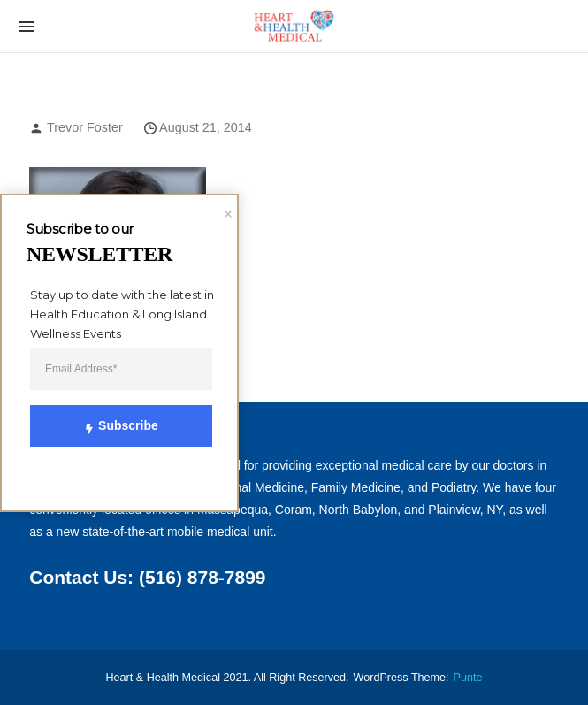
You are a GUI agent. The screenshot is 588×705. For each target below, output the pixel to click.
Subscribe (111, 425)
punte (468, 678)
